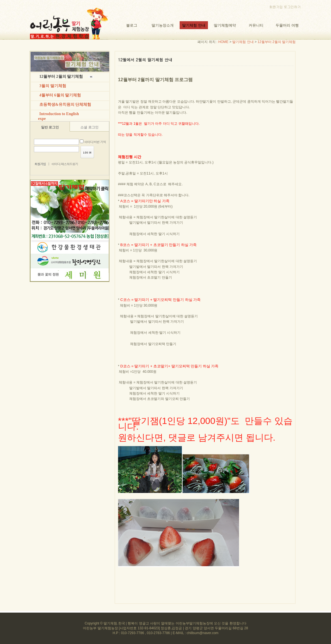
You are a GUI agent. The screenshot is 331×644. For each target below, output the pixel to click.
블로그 (132, 25)
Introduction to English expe (57, 116)
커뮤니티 (256, 25)
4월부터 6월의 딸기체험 (60, 95)
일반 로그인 (50, 127)
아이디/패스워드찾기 (65, 164)
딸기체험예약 (225, 25)
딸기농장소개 (163, 25)
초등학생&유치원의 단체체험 (65, 105)
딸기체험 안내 (194, 25)
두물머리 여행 (287, 25)
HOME (223, 42)
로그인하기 (292, 7)
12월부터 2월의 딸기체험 (277, 42)
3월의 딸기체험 (53, 86)
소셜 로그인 (89, 127)
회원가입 (276, 7)
